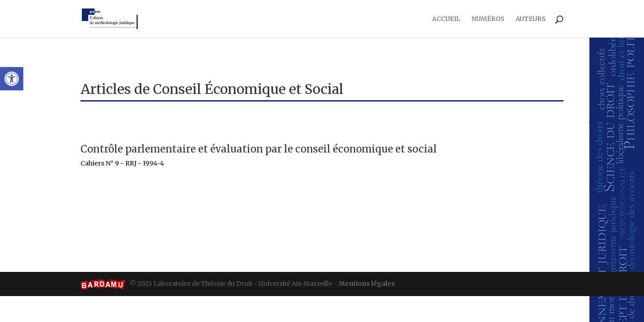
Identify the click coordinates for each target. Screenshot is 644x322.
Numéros (488, 19)
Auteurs (531, 19)
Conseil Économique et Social (248, 89)
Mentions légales (367, 284)
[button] (12, 79)
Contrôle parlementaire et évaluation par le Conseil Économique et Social (259, 149)
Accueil (446, 19)
